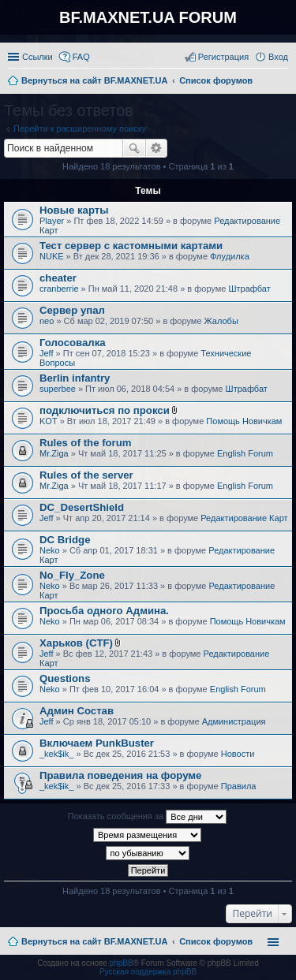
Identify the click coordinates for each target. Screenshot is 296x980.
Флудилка (230, 256)
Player (52, 221)
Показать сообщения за (147, 817)
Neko (50, 550)
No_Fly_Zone (72, 575)
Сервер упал (72, 310)
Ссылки (37, 57)
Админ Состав (77, 711)
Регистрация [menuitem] (223, 57)
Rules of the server (86, 475)
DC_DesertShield (82, 507)
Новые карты (74, 210)
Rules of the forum (86, 443)
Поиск (134, 148)
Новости (238, 754)
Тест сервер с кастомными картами (131, 246)
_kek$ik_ (56, 754)
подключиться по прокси (105, 410)
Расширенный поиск (157, 148)
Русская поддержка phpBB (148, 972)
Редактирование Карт (244, 518)
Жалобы (221, 321)
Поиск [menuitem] (283, 82)
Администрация (234, 721)
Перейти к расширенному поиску (80, 129)
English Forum (245, 453)
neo (47, 321)
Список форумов (216, 941)
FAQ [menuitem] (81, 57)
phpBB (122, 963)
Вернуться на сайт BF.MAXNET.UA (94, 941)
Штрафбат (250, 289)
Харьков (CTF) (76, 643)
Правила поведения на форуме (120, 775)
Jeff (47, 353)
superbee (58, 389)
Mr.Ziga (54, 453)
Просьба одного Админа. (104, 611)
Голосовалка (73, 343)
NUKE (52, 256)
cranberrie (59, 289)
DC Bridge (65, 540)
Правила (239, 786)
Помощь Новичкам (244, 421)
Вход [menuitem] (278, 57)
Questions (65, 678)
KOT (49, 421)
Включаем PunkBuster (97, 743)
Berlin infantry (75, 378)
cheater (58, 278)
